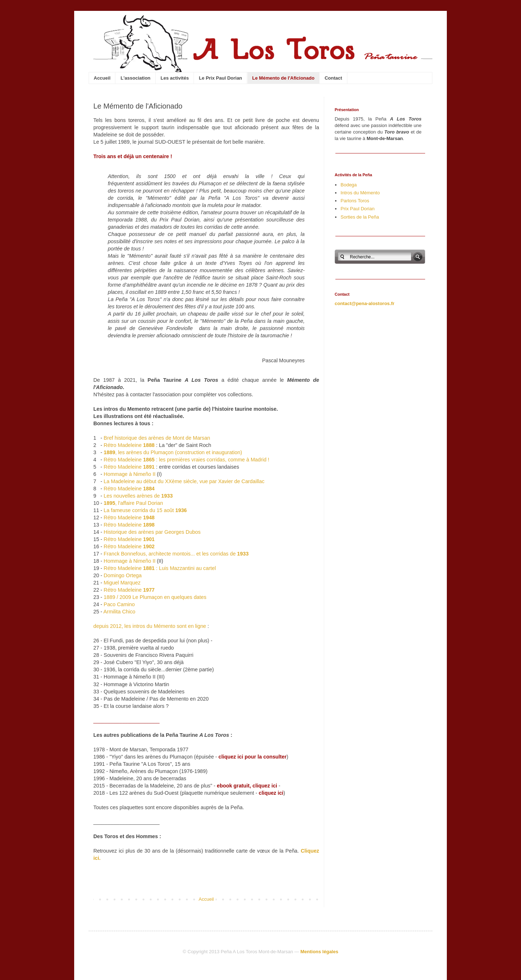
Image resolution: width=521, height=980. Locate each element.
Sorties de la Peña (360, 217)
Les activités (175, 78)
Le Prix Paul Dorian (221, 78)
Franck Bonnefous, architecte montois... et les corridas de (176, 554)
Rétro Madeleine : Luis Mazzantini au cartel (160, 568)
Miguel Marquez (122, 583)
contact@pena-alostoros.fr (365, 303)
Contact (333, 78)
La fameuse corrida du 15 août (145, 510)
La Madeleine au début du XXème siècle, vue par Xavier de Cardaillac (184, 481)
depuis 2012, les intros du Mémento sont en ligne (150, 626)
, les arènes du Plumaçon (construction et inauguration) (173, 452)
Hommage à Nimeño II (130, 474)
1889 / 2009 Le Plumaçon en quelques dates (155, 597)
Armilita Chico (119, 612)
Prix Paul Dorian (357, 209)
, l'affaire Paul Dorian (134, 503)
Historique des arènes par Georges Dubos (152, 532)
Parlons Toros (355, 201)
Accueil (102, 78)
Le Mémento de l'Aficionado (283, 78)
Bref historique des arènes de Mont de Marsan (157, 438)
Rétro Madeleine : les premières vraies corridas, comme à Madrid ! (187, 460)
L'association (135, 78)
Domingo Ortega (123, 575)
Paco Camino (119, 604)
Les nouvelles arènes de (138, 496)
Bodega (349, 185)
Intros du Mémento (360, 193)
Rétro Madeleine (129, 445)
